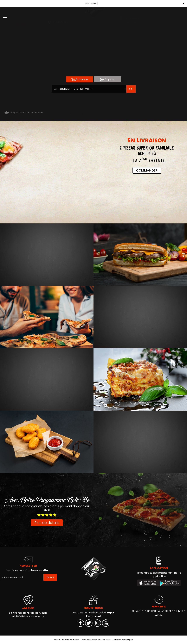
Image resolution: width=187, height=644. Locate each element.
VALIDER (50, 577)
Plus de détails (47, 523)
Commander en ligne (123, 640)
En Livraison (80, 79)
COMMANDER (147, 170)
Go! (131, 89)
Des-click (106, 640)
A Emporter (107, 79)
